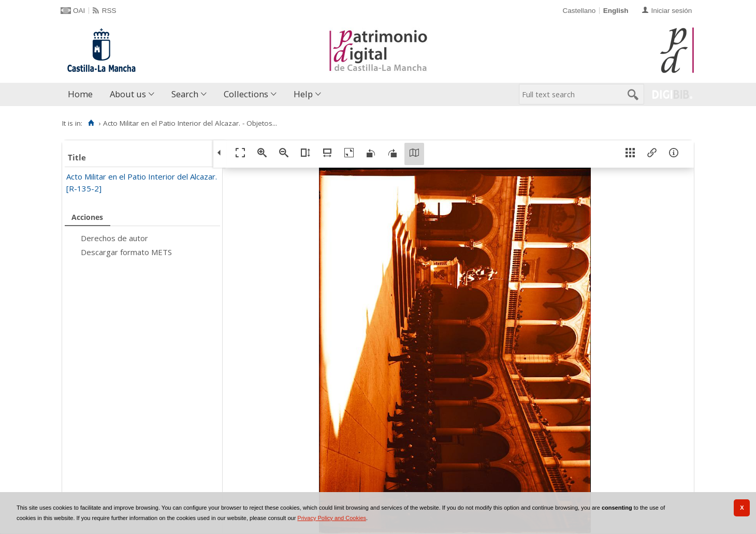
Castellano (579, 11)
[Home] (91, 123)
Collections (246, 94)
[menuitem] (83, 94)
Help (303, 94)
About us (128, 94)
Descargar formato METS (126, 252)
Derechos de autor (114, 238)
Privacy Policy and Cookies (332, 518)
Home (80, 94)
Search (185, 94)
